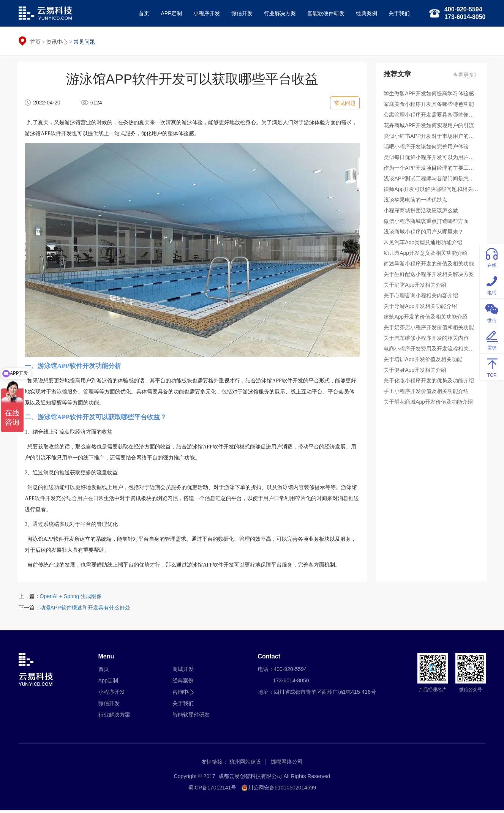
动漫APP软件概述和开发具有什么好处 (85, 610)
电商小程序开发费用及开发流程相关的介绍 (432, 350)
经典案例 (365, 13)
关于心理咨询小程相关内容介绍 (422, 297)
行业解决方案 (278, 13)
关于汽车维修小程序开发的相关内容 (428, 340)
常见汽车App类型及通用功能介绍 (424, 244)
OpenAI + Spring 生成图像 (71, 598)
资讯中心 (57, 42)
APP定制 (170, 13)
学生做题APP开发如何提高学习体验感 (430, 95)
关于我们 (398, 13)
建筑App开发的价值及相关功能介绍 (427, 319)
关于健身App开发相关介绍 (416, 372)
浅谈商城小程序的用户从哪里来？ (425, 234)
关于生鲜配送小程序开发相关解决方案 (430, 276)
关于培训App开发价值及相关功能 (424, 361)
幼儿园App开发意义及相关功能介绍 (427, 255)
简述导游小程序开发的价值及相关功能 (430, 265)
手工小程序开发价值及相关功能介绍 (428, 393)
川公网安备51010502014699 (282, 790)
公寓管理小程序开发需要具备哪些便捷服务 (432, 117)
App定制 (108, 683)
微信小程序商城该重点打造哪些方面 (428, 223)
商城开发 (183, 672)
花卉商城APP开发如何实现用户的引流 (430, 127)
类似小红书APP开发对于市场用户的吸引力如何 (432, 138)
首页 (142, 13)
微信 (492, 312)
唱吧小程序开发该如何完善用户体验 (428, 148)
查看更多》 (465, 77)
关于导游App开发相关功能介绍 (422, 308)
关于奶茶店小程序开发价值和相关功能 (430, 329)
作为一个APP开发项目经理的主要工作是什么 (432, 170)
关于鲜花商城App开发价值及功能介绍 (430, 404)
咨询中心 (183, 695)
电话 (492, 284)
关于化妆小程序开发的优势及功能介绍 (430, 382)
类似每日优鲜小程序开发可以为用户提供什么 (432, 159)
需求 (492, 339)
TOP (492, 367)
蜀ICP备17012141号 (212, 790)
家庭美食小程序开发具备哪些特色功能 (430, 106)
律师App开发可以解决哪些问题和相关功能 (432, 191)
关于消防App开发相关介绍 (416, 287)
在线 (492, 257)
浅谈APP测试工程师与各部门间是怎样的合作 (432, 180)
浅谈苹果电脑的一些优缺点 (417, 202)
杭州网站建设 (245, 764)
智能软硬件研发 (324, 13)
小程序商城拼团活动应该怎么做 (422, 212)
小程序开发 (205, 13)
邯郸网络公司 (287, 764)
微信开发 (240, 13)
